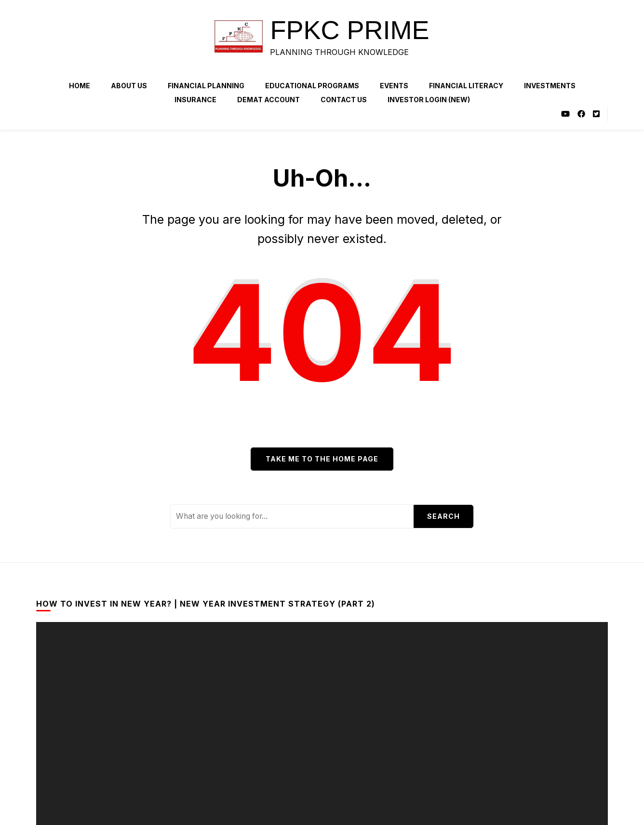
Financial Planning (206, 86)
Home (80, 86)
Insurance (195, 100)
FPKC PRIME (349, 30)
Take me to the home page (322, 459)
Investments (550, 86)
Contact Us (344, 100)
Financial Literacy (466, 86)
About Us (129, 86)
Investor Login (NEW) (429, 100)
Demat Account (268, 100)
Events (394, 86)
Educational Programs (312, 86)
